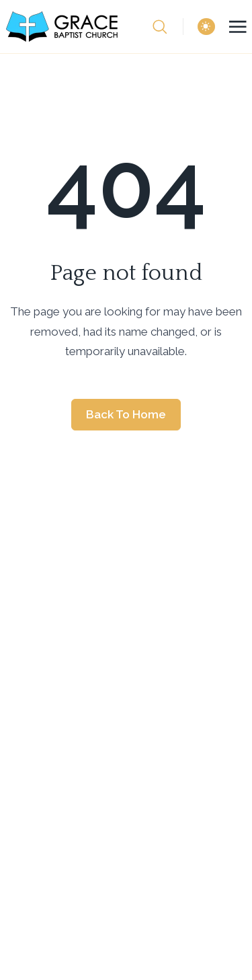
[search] (167, 27)
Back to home (126, 414)
